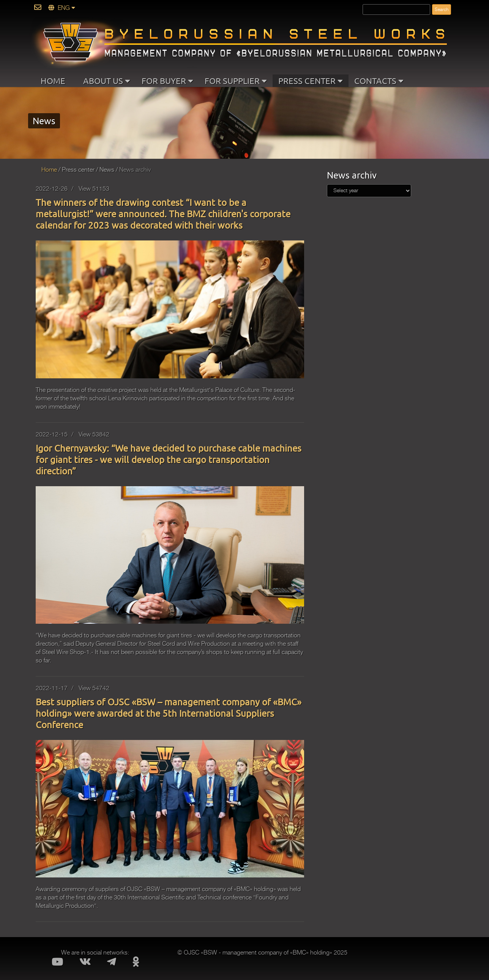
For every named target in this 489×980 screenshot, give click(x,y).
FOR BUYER (167, 81)
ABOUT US (107, 81)
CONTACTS (379, 81)
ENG (62, 8)
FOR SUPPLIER (236, 81)
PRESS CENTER (311, 81)
